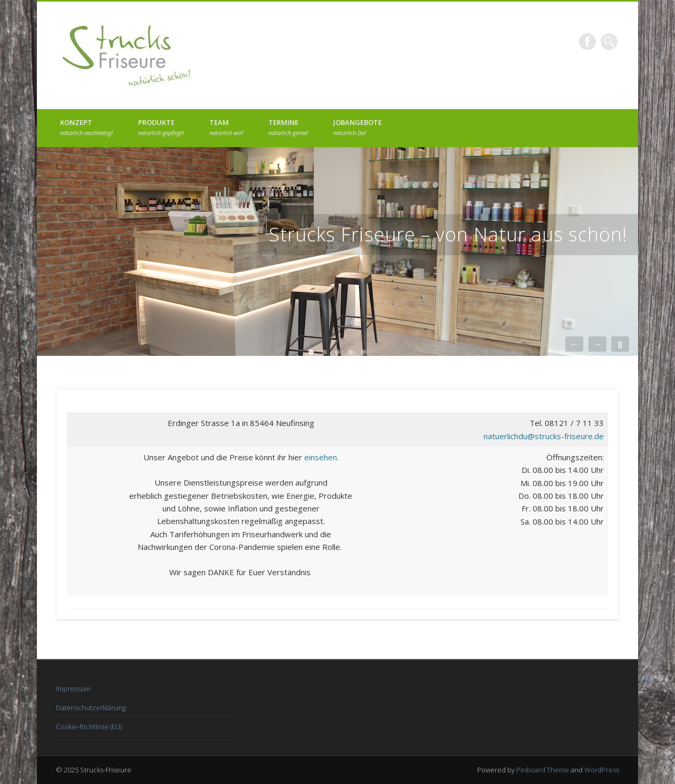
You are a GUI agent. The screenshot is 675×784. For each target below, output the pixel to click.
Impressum (73, 689)
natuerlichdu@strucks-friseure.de (544, 436)
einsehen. (321, 457)
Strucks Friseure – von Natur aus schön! (448, 234)
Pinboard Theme (543, 770)
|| (620, 344)
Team (226, 127)
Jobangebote (358, 127)
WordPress (602, 770)
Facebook (587, 42)
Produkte (161, 127)
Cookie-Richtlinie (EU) (89, 727)
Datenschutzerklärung (91, 708)
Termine (288, 127)
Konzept (86, 127)
